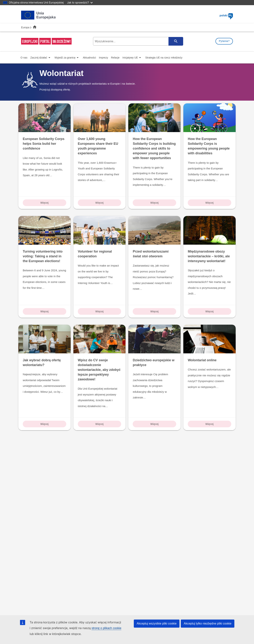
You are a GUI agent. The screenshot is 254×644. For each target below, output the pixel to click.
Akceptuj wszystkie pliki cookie (157, 623)
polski (226, 15)
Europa (25, 27)
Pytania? (224, 41)
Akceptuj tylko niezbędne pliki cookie (208, 623)
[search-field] (138, 41)
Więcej (45, 203)
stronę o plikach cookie (106, 628)
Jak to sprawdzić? (80, 2)
